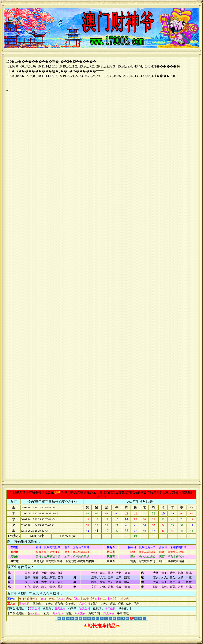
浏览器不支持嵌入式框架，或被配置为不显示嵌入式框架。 (102, 268)
